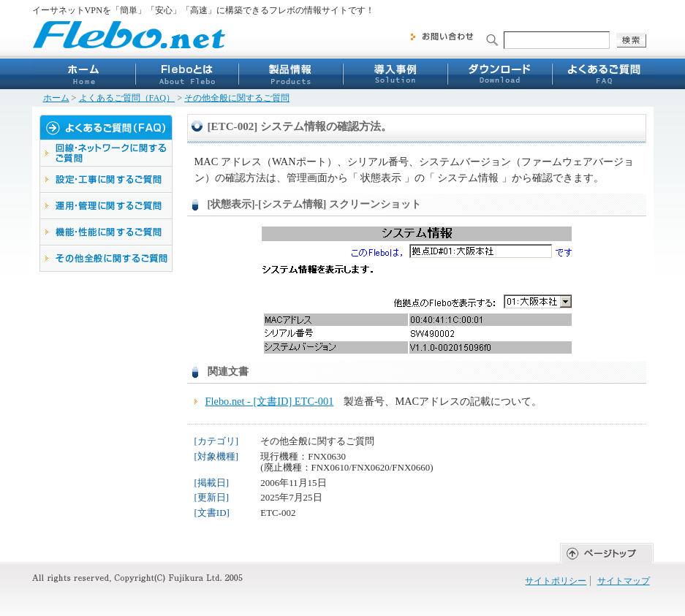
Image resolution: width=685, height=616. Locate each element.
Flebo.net (130, 34)
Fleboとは (187, 74)
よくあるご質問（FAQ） (127, 98)
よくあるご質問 (602, 74)
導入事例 (394, 74)
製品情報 (290, 74)
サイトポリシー (556, 581)
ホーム (84, 74)
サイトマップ (624, 581)
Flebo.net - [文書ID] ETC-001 (270, 401)
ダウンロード (498, 74)
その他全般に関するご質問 (237, 98)
